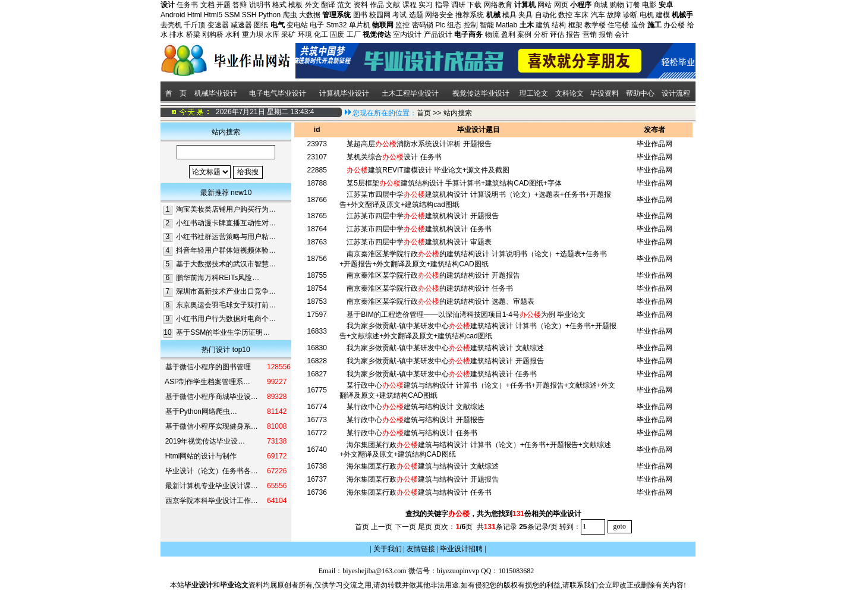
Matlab (506, 25)
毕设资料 (605, 93)
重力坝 (253, 34)
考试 (399, 15)
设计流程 (677, 93)
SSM (232, 15)
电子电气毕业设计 (278, 93)
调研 (458, 5)
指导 (442, 5)
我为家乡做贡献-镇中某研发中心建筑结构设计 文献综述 (445, 348)
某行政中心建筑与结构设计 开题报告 (415, 420)
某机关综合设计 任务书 (394, 157)
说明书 (260, 5)
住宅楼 (618, 25)
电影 (649, 5)
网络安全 (439, 15)
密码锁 (423, 25)
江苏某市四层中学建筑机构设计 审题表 (419, 242)
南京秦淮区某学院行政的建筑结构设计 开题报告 (433, 275)
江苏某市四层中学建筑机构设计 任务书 (419, 229)
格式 (279, 5)
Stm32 (337, 25)
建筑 (543, 25)
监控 (402, 25)
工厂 (354, 34)
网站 (545, 5)
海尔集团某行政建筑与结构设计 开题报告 (422, 479)
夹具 (525, 15)
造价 (638, 25)
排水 (177, 34)
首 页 (175, 93)
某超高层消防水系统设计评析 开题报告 (419, 144)
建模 (663, 15)
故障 (614, 15)
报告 (573, 34)
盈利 (508, 34)
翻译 (328, 5)
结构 (559, 25)
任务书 (187, 5)
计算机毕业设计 (344, 93)
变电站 (297, 25)
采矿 (288, 34)
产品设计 (438, 34)
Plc (440, 25)
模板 (295, 5)
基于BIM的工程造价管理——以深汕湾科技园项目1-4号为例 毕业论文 (466, 315)
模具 (509, 15)
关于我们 (388, 549)
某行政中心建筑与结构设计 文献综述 (415, 407)
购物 (617, 5)
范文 (344, 5)
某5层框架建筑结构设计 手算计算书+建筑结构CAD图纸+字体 (454, 183)
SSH (249, 15)
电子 (317, 25)
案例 (524, 34)
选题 (416, 15)
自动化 (546, 15)
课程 (410, 5)
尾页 (425, 526)
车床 (581, 15)
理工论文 (534, 93)
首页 (424, 113)
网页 (561, 5)
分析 (541, 34)
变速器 (218, 25)
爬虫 (290, 15)
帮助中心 (640, 93)
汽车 (598, 15)
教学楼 (595, 25)
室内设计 (407, 34)
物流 (492, 34)
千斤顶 (194, 25)
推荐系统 (470, 15)
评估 (557, 34)
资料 (361, 5)
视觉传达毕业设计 (481, 93)
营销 (590, 34)
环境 (305, 34)
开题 (224, 5)
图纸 (261, 25)
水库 (272, 34)
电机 (647, 15)
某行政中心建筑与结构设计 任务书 (412, 433)
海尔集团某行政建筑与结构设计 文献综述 (422, 466)
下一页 (405, 526)
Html (195, 15)
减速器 (241, 25)
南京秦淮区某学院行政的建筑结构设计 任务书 (429, 288)
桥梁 (193, 34)
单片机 (360, 25)
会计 (622, 34)
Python (270, 15)
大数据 (310, 15)
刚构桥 (213, 34)
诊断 (630, 15)
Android (173, 15)
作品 (377, 5)
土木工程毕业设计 (410, 93)
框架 (575, 25)
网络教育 (498, 5)
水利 (232, 34)
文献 (393, 5)
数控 (565, 15)
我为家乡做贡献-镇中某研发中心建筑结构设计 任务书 (441, 374)
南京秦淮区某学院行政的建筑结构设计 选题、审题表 (440, 301)
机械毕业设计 (216, 93)
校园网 (380, 15)
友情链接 (421, 549)
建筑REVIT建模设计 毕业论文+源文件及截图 (428, 170)
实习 (426, 5)
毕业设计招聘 (461, 549)
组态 (454, 25)
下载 (474, 5)
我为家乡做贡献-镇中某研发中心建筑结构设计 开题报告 (445, 361)
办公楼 (674, 25)
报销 (606, 34)
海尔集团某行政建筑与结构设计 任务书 (419, 492)
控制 (471, 25)
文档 (207, 5)
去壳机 (171, 25)
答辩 (240, 5)
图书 (360, 15)
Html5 (213, 15)
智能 (487, 25)
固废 (337, 34)
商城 (600, 5)
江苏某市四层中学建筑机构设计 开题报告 (422, 216)
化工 (321, 34)
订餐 (633, 5)
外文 (312, 5)
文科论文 (569, 93)
